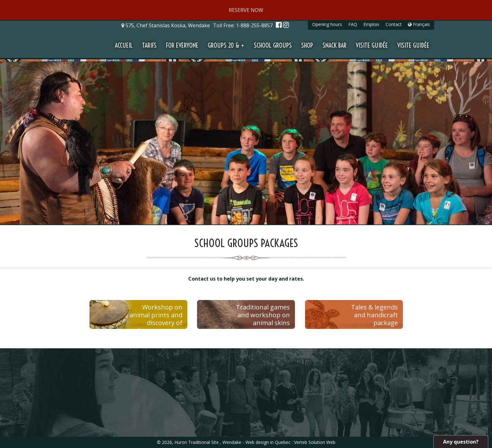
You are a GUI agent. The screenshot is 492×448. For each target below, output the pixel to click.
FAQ (353, 24)
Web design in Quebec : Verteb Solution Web (290, 442)
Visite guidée (372, 45)
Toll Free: (243, 25)
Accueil (124, 45)
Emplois (371, 24)
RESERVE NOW (246, 10)
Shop (307, 45)
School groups (273, 45)
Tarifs (149, 45)
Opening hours (327, 24)
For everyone (182, 45)
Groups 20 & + (226, 45)
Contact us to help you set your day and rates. (246, 279)
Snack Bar (334, 45)
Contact (394, 24)
